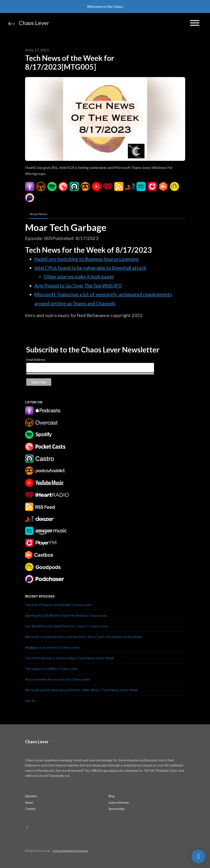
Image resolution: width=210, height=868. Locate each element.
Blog (111, 796)
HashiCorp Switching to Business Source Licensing (87, 259)
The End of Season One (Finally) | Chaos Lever (58, 605)
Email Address (36, 360)
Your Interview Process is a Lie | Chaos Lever (58, 679)
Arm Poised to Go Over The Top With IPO (78, 286)
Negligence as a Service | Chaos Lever (52, 647)
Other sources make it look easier (79, 277)
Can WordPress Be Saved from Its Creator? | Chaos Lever (67, 626)
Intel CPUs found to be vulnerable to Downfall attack (90, 268)
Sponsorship (116, 809)
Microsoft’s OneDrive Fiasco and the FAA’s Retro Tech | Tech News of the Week (83, 637)
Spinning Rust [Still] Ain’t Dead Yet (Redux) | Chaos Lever (66, 615)
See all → (32, 701)
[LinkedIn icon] (27, 827)
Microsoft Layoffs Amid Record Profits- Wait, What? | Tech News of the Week (81, 690)
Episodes (31, 796)
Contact (30, 809)
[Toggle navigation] (195, 24)
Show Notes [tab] (39, 214)
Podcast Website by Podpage (70, 851)
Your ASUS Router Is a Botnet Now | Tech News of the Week (69, 658)
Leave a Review (119, 803)
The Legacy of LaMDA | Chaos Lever (51, 669)
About (29, 803)
